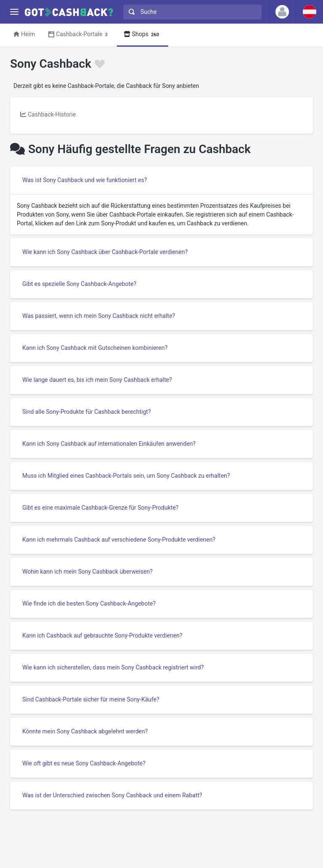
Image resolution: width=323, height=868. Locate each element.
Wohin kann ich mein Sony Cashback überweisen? (87, 572)
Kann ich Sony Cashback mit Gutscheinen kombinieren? (95, 348)
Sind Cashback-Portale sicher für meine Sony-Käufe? (91, 699)
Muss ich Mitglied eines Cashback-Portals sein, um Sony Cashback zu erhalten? (126, 476)
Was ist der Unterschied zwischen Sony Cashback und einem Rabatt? (112, 795)
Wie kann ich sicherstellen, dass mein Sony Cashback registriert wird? (113, 667)
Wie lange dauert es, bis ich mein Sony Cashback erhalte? (97, 380)
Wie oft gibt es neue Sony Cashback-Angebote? (84, 763)
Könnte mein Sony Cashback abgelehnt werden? (85, 731)
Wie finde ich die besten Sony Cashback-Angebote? (89, 603)
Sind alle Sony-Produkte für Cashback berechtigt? (87, 412)
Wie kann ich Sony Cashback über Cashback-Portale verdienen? (105, 252)
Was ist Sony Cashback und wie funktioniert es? (85, 180)
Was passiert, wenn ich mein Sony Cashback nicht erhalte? (99, 316)
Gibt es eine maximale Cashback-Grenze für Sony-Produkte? (100, 508)
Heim (24, 34)
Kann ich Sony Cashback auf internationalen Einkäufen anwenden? (109, 444)
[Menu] (14, 12)
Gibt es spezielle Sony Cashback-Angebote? (79, 284)
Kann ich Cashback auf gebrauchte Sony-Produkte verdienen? (102, 635)
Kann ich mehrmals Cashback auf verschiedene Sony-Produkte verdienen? (119, 540)
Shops (143, 35)
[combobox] (191, 12)
